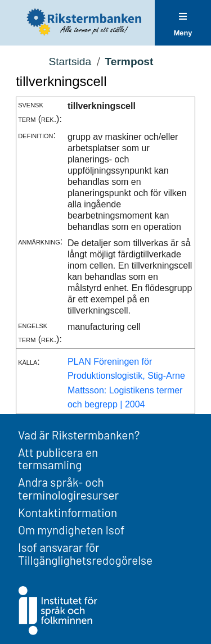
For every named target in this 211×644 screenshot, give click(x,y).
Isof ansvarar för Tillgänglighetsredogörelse (85, 554)
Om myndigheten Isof (71, 530)
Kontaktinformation (68, 512)
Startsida (70, 62)
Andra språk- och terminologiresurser (68, 488)
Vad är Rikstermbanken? (79, 435)
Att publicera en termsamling (58, 459)
